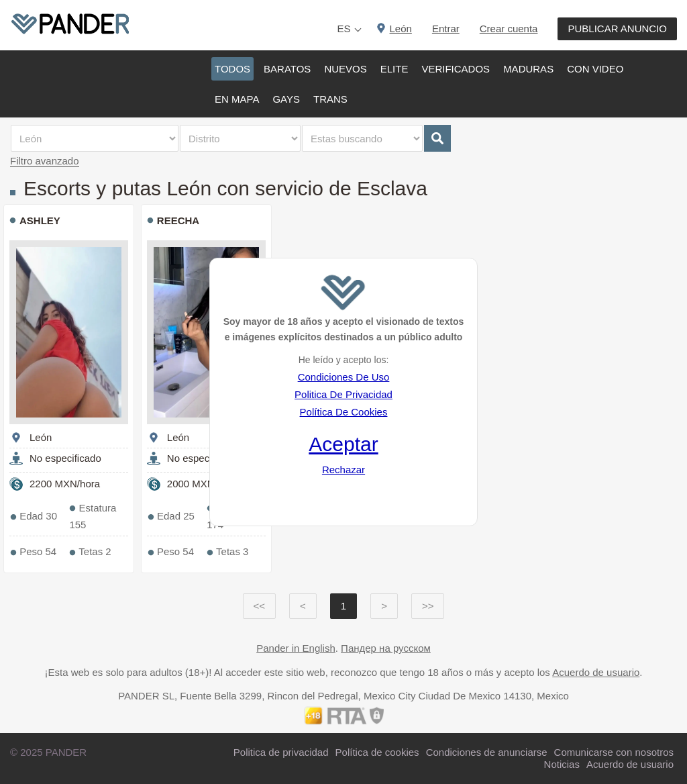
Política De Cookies (344, 412)
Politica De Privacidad (343, 394)
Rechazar (343, 470)
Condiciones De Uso (344, 377)
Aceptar (343, 444)
